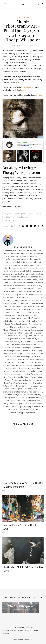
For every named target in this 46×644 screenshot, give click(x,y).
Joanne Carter (34, 214)
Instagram (8, 214)
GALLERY (6, 634)
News (5, 631)
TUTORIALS (21, 631)
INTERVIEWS (12, 631)
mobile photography (22, 217)
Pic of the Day (23, 17)
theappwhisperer (10, 220)
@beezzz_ (27, 87)
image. (23, 90)
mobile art (8, 217)
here (40, 95)
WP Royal (29, 639)
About (36, 631)
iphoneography (20, 214)
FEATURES (29, 631)
